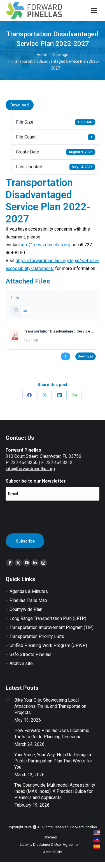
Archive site (21, 663)
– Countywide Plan (24, 609)
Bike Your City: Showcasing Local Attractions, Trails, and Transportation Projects (50, 706)
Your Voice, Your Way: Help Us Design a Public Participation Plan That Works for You (53, 761)
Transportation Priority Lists (37, 636)
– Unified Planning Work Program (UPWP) (46, 645)
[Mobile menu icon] (94, 10)
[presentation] (48, 516)
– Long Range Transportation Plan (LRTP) (46, 618)
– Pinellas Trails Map (26, 600)
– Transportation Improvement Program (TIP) (50, 627)
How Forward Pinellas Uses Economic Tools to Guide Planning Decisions (52, 734)
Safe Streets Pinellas (30, 654)
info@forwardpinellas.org (46, 245)
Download (20, 105)
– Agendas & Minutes (27, 591)
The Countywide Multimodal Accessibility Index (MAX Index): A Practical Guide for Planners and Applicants (55, 791)
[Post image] (8, 699)
